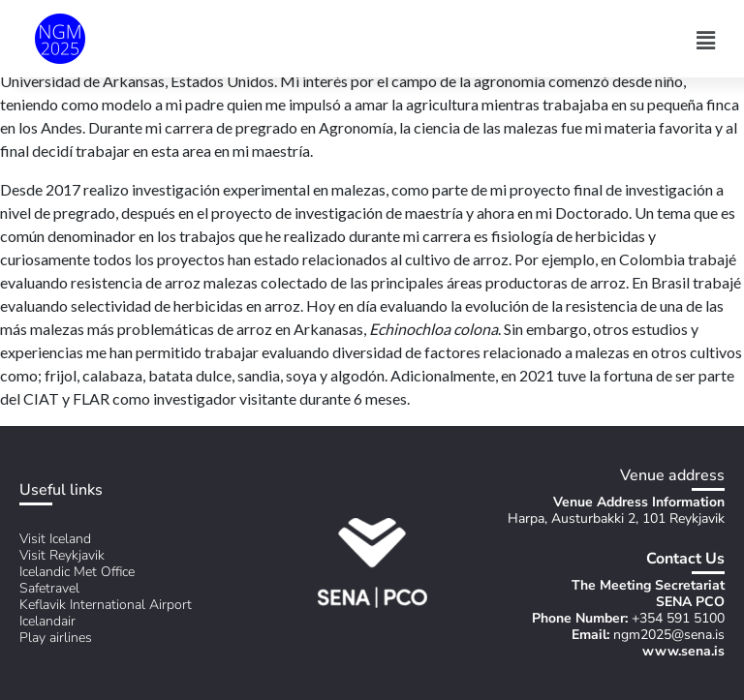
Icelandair (47, 621)
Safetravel (49, 588)
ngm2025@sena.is (669, 635)
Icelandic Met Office (77, 572)
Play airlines (56, 638)
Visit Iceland (55, 539)
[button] (706, 40)
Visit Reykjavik (62, 555)
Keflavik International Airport (106, 605)
